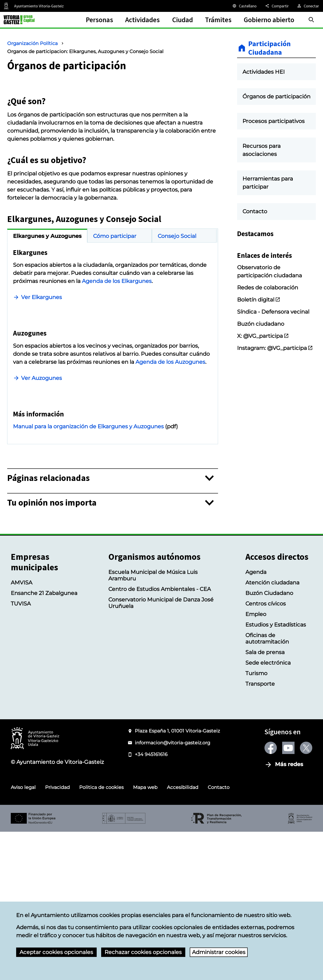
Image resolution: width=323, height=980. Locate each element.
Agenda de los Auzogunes (170, 473)
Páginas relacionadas (48, 626)
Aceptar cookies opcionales (56, 952)
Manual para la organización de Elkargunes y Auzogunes (88, 575)
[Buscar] (311, 20)
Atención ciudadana (272, 731)
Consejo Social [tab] (177, 311)
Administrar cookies (219, 952)
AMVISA (22, 731)
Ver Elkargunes (41, 372)
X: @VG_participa (263, 365)
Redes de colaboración (268, 317)
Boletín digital (259, 329)
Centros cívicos (266, 752)
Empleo (256, 762)
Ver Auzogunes (41, 490)
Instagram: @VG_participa (275, 378)
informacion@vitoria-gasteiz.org (172, 891)
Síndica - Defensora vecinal (273, 341)
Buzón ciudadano (261, 353)
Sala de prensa (265, 800)
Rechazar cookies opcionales (143, 952)
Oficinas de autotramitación (267, 787)
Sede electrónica (268, 811)
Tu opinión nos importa (52, 651)
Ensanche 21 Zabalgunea (44, 741)
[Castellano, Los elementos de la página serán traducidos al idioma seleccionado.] (244, 6)
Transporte (260, 832)
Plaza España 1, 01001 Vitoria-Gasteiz (177, 879)
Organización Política (32, 43)
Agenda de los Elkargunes (117, 356)
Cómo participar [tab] (115, 311)
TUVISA (21, 752)
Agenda (256, 720)
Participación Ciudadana (270, 48)
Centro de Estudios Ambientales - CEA (160, 737)
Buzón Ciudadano (269, 741)
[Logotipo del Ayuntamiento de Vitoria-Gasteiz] (35, 887)
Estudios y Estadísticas (276, 773)
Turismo (256, 822)
